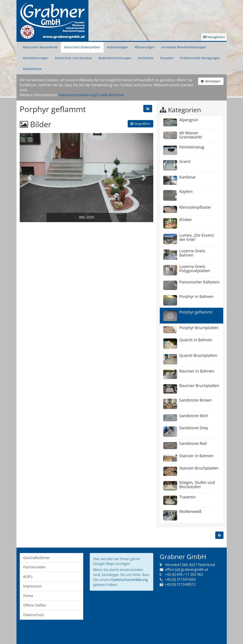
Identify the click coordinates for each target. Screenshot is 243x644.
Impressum (33, 586)
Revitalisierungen (36, 58)
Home (28, 596)
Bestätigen (211, 81)
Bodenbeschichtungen (115, 58)
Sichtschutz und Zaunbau (73, 58)
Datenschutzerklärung (130, 580)
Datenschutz (34, 615)
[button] (30, 178)
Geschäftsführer (37, 558)
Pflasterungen (145, 47)
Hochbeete (146, 58)
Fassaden (167, 58)
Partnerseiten (34, 567)
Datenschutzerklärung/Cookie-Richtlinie (91, 95)
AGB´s (28, 577)
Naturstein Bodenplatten (82, 47)
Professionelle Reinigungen (200, 58)
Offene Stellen (35, 605)
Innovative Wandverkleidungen (184, 47)
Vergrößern (140, 124)
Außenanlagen (117, 47)
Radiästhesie (32, 69)
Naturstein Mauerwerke (40, 47)
